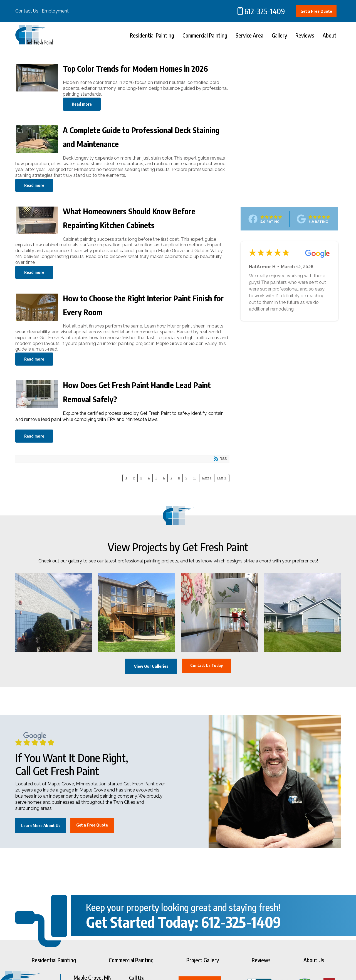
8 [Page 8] (179, 478)
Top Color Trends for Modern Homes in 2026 (37, 81)
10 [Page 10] (195, 478)
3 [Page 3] (141, 478)
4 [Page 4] (149, 478)
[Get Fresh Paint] (34, 43)
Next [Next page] (206, 478)
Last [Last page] (220, 478)
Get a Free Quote (316, 11)
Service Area (249, 35)
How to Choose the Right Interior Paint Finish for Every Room (37, 311)
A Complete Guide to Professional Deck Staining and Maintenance (37, 142)
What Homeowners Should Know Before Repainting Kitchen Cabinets (37, 224)
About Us (314, 960)
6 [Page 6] (164, 478)
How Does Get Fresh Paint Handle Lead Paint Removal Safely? (37, 397)
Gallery (279, 35)
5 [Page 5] (156, 478)
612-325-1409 (265, 11)
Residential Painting (152, 35)
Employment (55, 11)
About (330, 35)
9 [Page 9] (186, 478)
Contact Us (27, 11)
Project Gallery (203, 960)
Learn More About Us (41, 826)
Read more (82, 104)
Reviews (305, 35)
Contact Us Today (207, 666)
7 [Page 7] (171, 478)
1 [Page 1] (126, 478)
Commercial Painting (205, 35)
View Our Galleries (150, 666)
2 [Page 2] (134, 478)
